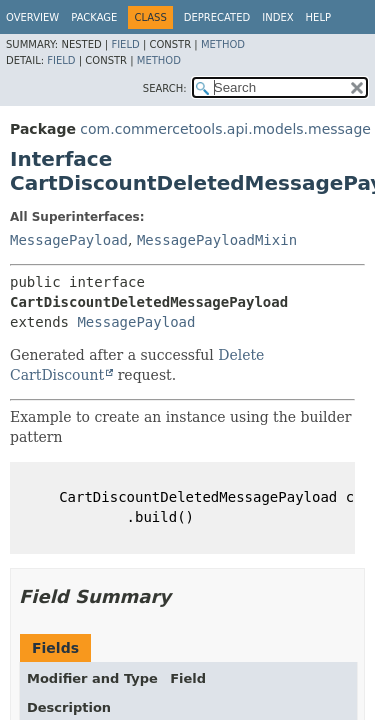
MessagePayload (69, 240)
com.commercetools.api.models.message (225, 129)
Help (318, 17)
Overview (32, 17)
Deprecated (217, 17)
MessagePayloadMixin (217, 240)
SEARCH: (165, 88)
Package (94, 17)
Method (223, 44)
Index (277, 17)
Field (125, 44)
